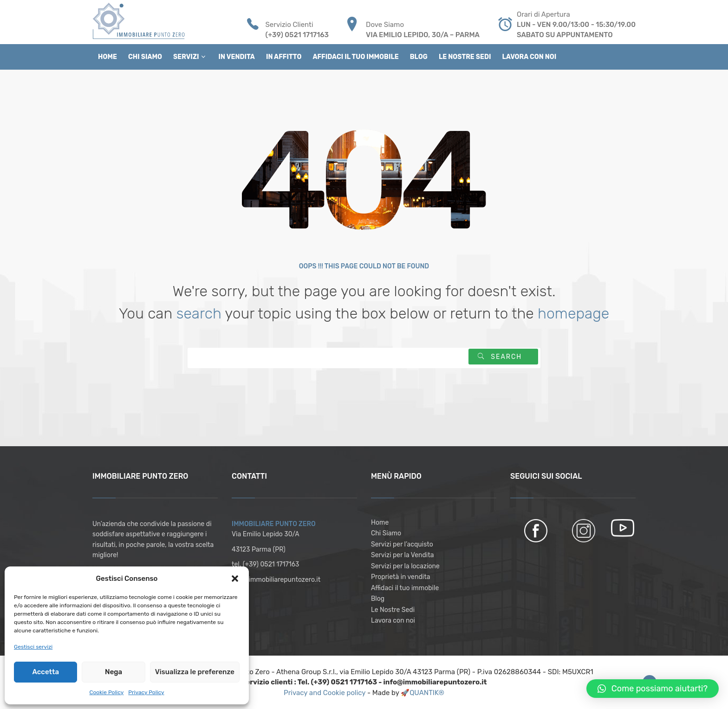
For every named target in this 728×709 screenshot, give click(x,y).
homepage (573, 313)
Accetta (45, 672)
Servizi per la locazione (405, 566)
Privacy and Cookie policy (325, 693)
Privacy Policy (146, 692)
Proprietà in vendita (400, 577)
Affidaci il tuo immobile (405, 588)
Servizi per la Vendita (402, 555)
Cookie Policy (106, 692)
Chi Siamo (386, 533)
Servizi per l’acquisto (402, 544)
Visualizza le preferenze (195, 672)
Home (380, 523)
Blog (378, 599)
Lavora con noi (393, 621)
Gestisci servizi (33, 647)
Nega (114, 672)
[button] (235, 579)
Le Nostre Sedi (393, 610)
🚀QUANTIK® (422, 693)
